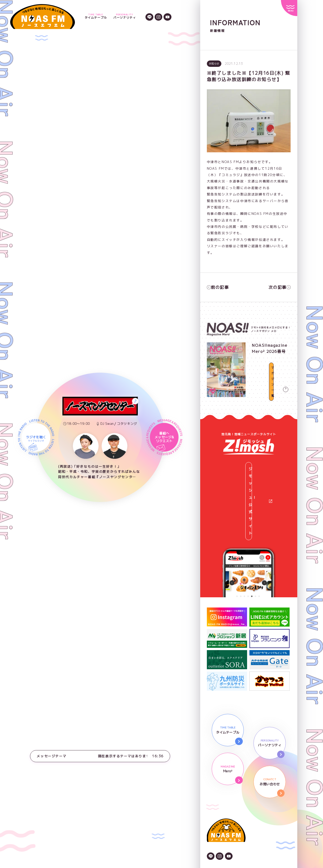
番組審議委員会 (220, 832)
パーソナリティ (125, 17)
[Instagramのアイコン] (158, 17)
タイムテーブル (96, 17)
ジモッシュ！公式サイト (252, 462)
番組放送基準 (218, 839)
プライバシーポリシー (225, 807)
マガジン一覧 (271, 391)
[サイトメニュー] (289, 8)
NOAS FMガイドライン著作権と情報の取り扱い (247, 819)
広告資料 (214, 813)
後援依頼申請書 (220, 826)
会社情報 (214, 800)
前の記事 (217, 286)
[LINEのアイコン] (149, 17)
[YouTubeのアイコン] (167, 17)
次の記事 (280, 286)
